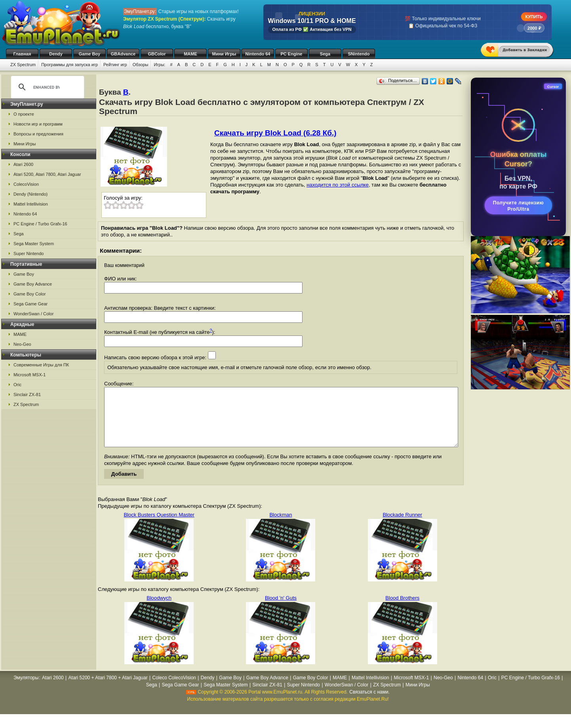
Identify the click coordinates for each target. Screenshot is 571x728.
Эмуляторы (26, 690)
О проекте (24, 114)
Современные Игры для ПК (41, 365)
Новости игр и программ (38, 124)
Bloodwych (159, 610)
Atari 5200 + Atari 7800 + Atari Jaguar (108, 690)
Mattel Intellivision (31, 204)
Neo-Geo (22, 344)
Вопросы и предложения (38, 134)
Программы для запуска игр (69, 65)
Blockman (281, 527)
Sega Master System (34, 244)
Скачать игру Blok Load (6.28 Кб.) (275, 133)
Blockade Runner (402, 527)
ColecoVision (26, 184)
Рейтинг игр (115, 65)
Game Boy (89, 54)
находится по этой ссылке (338, 185)
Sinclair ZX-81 (27, 394)
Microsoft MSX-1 (30, 375)
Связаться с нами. (369, 704)
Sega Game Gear (30, 304)
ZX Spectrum (23, 65)
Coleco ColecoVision (174, 690)
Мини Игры (224, 54)
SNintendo (359, 54)
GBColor (157, 54)
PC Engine (291, 54)
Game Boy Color (30, 294)
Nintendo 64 (258, 54)
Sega (325, 54)
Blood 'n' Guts (281, 610)
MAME (190, 54)
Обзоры (141, 65)
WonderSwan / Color (33, 314)
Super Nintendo (29, 253)
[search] (46, 87)
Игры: (159, 65)
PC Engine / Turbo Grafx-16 (40, 224)
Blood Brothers (402, 610)
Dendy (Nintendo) (30, 194)
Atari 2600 (23, 164)
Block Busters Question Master (159, 527)
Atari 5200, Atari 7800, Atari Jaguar (47, 174)
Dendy (56, 54)
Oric (17, 385)
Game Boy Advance (33, 284)
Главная (22, 54)
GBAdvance (123, 54)
